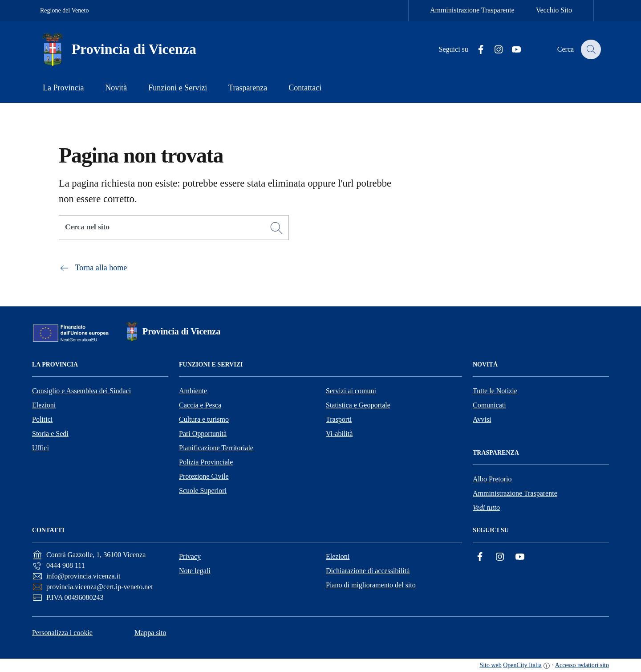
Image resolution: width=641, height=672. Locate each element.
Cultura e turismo (204, 419)
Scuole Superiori (203, 491)
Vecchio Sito (554, 10)
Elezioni (44, 405)
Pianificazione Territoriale (216, 448)
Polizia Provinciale (206, 462)
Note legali (195, 571)
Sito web (490, 665)
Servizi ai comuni (351, 391)
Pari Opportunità (203, 434)
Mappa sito (150, 633)
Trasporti (339, 419)
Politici (42, 419)
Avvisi (482, 419)
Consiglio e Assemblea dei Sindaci (81, 391)
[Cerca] (276, 228)
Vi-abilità (339, 434)
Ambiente (193, 391)
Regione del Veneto (64, 10)
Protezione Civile (204, 476)
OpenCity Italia (522, 665)
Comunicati (489, 405)
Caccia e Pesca (200, 405)
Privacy (190, 556)
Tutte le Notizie (495, 391)
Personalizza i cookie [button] (62, 633)
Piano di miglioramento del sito (371, 585)
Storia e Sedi (50, 434)
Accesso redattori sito (582, 665)
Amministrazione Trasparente (472, 10)
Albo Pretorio (492, 479)
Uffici (41, 448)
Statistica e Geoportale (358, 405)
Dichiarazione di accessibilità (368, 571)
